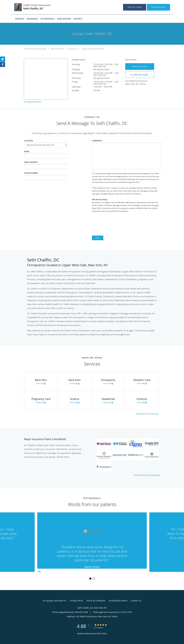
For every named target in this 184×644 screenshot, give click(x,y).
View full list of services (147, 414)
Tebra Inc (62, 601)
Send (98, 238)
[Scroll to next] (139, 541)
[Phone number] (140, 75)
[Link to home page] (29, 7)
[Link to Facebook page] (3, 65)
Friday (97, 82)
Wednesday (97, 73)
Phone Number (31, 173)
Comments (97, 141)
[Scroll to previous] (45, 541)
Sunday (97, 90)
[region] (92, 543)
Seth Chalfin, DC (57, 49)
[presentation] (114, 224)
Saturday (97, 87)
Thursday (97, 78)
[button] (158, 7)
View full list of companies (147, 475)
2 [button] (94, 579)
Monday (97, 64)
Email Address (31, 162)
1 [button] (90, 579)
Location (28, 141)
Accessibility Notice (118, 601)
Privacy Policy (76, 601)
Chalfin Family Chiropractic (35, 49)
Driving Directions (33, 102)
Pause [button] (39, 572)
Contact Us (73, 49)
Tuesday (97, 69)
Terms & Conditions (96, 601)
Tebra (104, 633)
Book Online (140, 67)
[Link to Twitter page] (3, 59)
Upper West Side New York (93, 49)
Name (27, 151)
